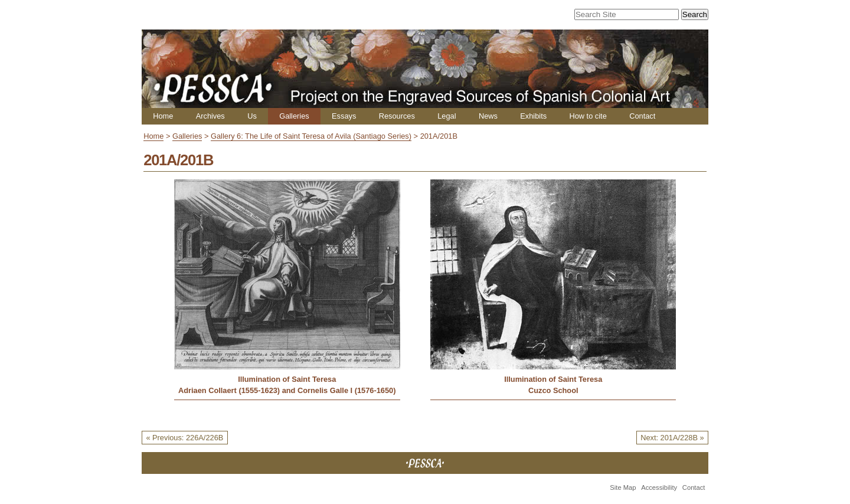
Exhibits (533, 116)
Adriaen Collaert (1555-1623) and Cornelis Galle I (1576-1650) (287, 390)
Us (252, 116)
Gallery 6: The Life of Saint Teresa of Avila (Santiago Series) (311, 136)
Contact (642, 116)
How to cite (588, 116)
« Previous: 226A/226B (184, 438)
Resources (397, 116)
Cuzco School (553, 390)
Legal (447, 116)
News (488, 116)
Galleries (294, 116)
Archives (210, 116)
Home (163, 116)
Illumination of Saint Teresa (287, 379)
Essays (344, 116)
